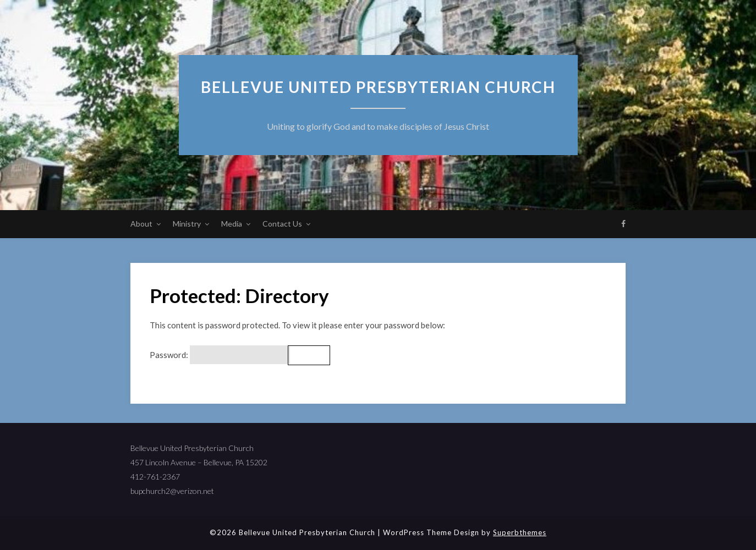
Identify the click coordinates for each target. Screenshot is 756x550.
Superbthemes (520, 532)
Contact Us (282, 224)
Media (232, 224)
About (141, 224)
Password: (220, 355)
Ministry (187, 224)
